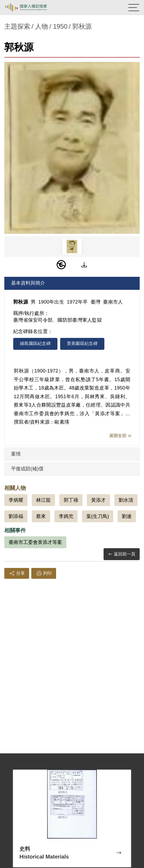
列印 (44, 573)
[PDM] (61, 265)
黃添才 (98, 500)
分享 (17, 573)
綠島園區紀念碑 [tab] (35, 343)
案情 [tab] (16, 454)
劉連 (127, 516)
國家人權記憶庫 (32, 8)
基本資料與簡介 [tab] (28, 283)
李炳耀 (16, 500)
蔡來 (41, 516)
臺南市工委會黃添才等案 (35, 542)
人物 (42, 26)
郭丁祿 (71, 500)
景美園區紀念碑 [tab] (82, 343)
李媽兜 (66, 516)
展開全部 (118, 436)
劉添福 (16, 516)
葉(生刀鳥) (98, 516)
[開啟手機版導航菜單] (134, 8)
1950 (60, 26)
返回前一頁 (122, 554)
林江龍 (43, 500)
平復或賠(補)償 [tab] (27, 469)
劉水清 (126, 500)
